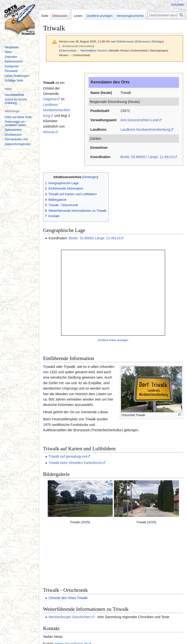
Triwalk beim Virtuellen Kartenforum (75, 463)
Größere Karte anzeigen (113, 340)
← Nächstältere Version (92, 50)
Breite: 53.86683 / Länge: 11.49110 (147, 157)
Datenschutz (50, 634)
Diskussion (143, 41)
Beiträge (158, 41)
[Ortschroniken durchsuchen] (166, 15)
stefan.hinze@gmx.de (71, 593)
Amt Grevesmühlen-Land (139, 120)
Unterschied (68, 50)
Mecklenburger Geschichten (70, 566)
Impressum (68, 634)
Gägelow (50, 99)
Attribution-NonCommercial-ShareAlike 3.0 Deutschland (130, 615)
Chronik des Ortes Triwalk (68, 547)
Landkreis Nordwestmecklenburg (145, 130)
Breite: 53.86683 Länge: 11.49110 (95, 238)
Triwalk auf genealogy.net (68, 456)
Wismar (49, 132)
